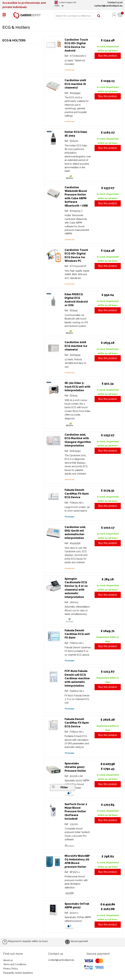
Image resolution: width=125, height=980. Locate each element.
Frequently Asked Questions (18, 973)
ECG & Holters (14, 40)
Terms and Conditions (15, 964)
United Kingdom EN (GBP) (65, 4)
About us (8, 960)
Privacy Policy (11, 969)
